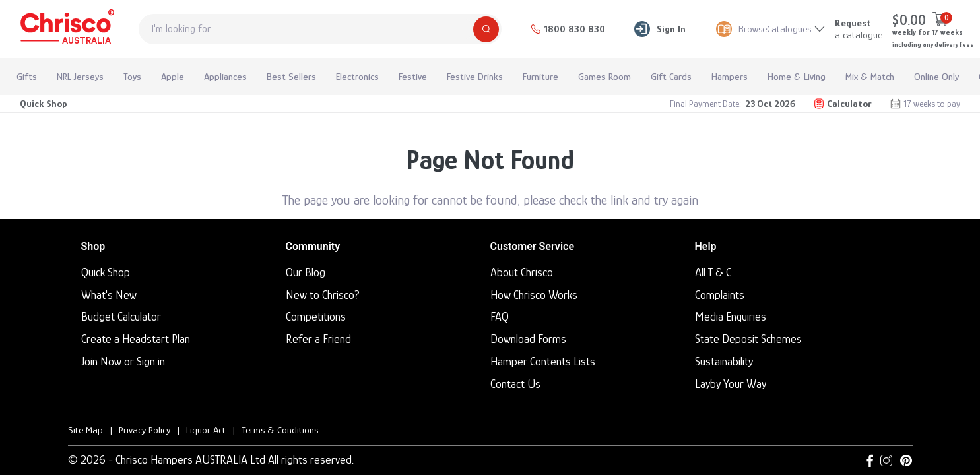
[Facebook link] (870, 460)
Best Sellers (291, 76)
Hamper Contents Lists (543, 362)
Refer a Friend (318, 339)
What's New (109, 295)
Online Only (936, 76)
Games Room (604, 76)
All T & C (713, 272)
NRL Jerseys (80, 76)
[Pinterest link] (906, 460)
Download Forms (528, 339)
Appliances (225, 76)
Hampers (730, 76)
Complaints (720, 295)
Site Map (85, 430)
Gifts (27, 76)
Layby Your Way (731, 384)
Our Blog (306, 272)
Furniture (540, 76)
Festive (413, 76)
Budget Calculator (121, 317)
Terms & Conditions (280, 430)
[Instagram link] (886, 460)
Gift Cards (671, 76)
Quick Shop (44, 103)
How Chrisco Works (534, 295)
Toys (132, 76)
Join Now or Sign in (123, 362)
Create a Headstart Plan (136, 339)
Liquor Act (206, 430)
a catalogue (859, 29)
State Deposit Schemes (748, 339)
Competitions (316, 317)
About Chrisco (522, 272)
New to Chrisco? (323, 295)
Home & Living (797, 76)
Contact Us (515, 384)
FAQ (500, 317)
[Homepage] (66, 29)
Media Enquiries (731, 317)
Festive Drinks (475, 76)
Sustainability (724, 362)
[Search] (486, 29)
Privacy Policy (145, 430)
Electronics (357, 76)
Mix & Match (870, 76)
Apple (173, 76)
